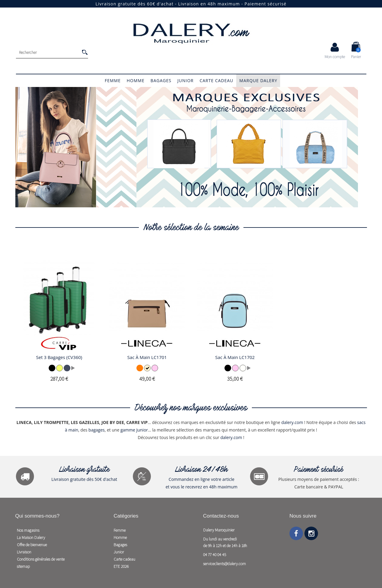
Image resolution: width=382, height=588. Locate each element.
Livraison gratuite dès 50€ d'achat (84, 479)
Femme (113, 80)
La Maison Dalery (31, 537)
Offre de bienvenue (32, 545)
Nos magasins (28, 530)
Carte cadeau (216, 80)
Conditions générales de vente (41, 559)
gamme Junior (134, 430)
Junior (185, 80)
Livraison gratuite (84, 470)
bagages (96, 430)
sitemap (23, 566)
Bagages (161, 80)
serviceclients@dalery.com (225, 564)
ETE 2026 (121, 566)
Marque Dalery (258, 80)
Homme (135, 80)
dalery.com (292, 422)
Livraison (24, 552)
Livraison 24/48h (201, 470)
